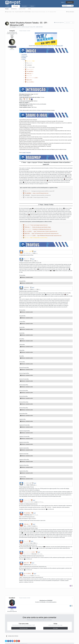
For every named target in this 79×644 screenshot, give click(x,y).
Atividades (24, 6)
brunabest (12, 596)
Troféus (24, 59)
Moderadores (14, 9)
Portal (8, 6)
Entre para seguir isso (59, 23)
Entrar (63, 2)
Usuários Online (22, 9)
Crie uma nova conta (24, 627)
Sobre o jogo (25, 56)
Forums (7, 9)
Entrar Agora (55, 627)
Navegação (16, 6)
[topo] (35, 251)
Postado (24, 31)
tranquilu (14, 27)
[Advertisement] (39, 17)
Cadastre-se (70, 2)
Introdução (24, 55)
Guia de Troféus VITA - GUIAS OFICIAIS (34, 27)
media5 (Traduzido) (26, 153)
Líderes (29, 9)
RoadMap (24, 58)
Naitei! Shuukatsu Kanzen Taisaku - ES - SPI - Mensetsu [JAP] (49, 46)
